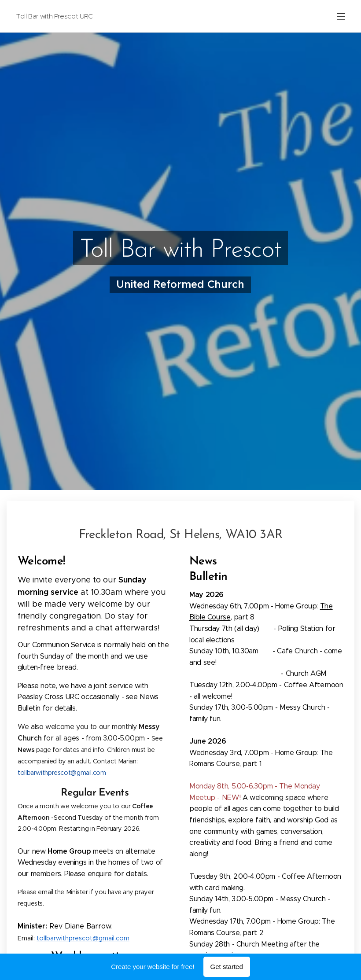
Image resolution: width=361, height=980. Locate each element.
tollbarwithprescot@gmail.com (62, 772)
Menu (341, 17)
